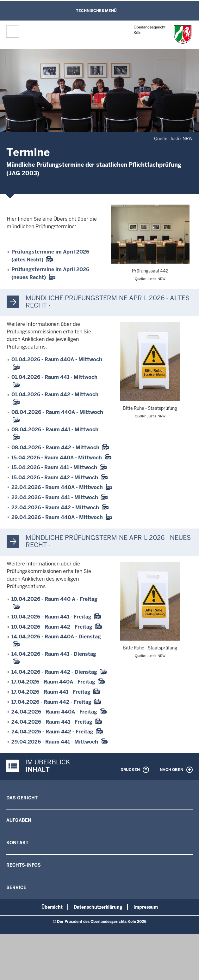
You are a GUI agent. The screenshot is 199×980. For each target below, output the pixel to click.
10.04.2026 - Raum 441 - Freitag (51, 617)
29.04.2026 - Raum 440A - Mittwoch (57, 517)
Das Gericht (22, 798)
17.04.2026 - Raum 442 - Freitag (51, 702)
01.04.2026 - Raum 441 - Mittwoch (54, 377)
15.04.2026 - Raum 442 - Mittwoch (55, 478)
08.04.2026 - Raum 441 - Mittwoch (55, 430)
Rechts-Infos (24, 865)
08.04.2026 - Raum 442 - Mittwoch (55, 448)
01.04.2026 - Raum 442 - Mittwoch (55, 394)
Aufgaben (19, 820)
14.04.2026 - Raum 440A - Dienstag (56, 637)
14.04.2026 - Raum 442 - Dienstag (54, 672)
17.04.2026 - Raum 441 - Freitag (51, 692)
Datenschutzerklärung (98, 907)
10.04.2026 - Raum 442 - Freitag (52, 627)
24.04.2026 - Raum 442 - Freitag (52, 732)
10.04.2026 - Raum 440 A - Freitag (54, 599)
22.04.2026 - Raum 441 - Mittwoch (55, 497)
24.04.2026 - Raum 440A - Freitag (54, 712)
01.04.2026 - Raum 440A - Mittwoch (57, 359)
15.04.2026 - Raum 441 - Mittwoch (54, 467)
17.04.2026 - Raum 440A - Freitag (53, 682)
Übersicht (52, 907)
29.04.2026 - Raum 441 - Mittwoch (55, 742)
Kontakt (17, 843)
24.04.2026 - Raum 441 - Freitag (52, 722)
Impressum (146, 907)
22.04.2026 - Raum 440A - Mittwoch (57, 487)
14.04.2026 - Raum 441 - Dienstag (54, 654)
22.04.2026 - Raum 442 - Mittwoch (55, 508)
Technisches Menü (96, 11)
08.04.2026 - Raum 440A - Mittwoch (57, 412)
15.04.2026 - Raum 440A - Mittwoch (57, 458)
